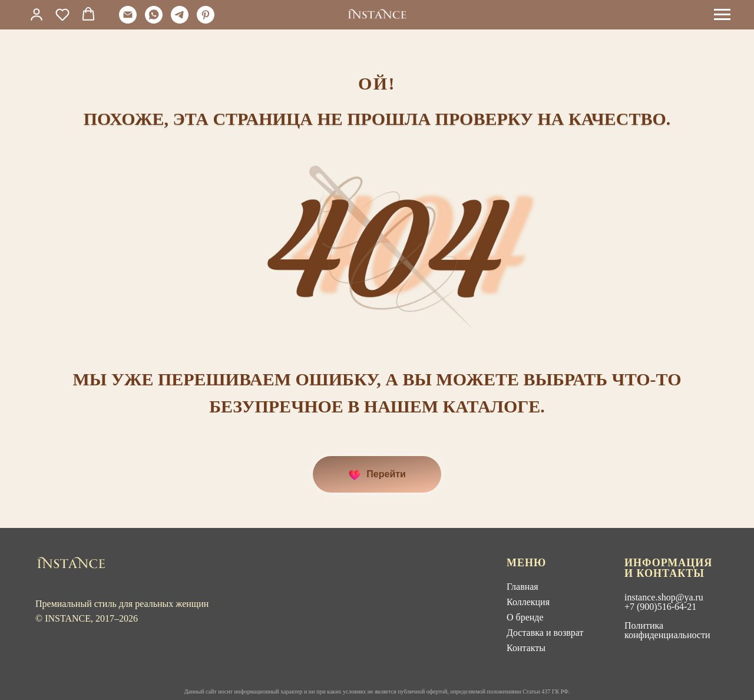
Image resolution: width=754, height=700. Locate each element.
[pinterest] (206, 20)
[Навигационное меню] (722, 15)
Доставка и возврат (545, 633)
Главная (522, 587)
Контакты (526, 648)
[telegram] (180, 20)
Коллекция (528, 602)
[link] (37, 14)
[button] (62, 14)
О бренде (525, 617)
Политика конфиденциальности (667, 630)
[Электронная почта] (128, 20)
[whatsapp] (154, 20)
